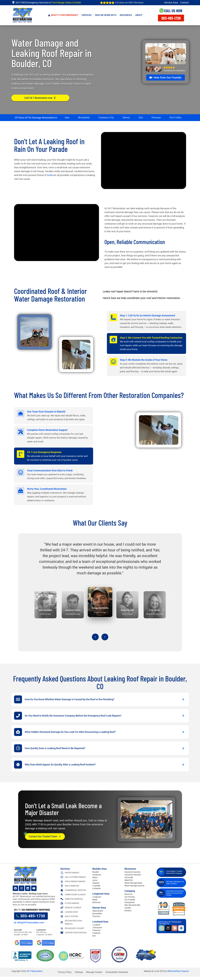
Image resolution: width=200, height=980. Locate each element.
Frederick (96, 933)
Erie (94, 936)
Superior (96, 883)
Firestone (96, 930)
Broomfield (97, 914)
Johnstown (97, 928)
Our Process (130, 897)
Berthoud (96, 902)
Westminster (98, 911)
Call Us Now (173, 11)
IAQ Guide (129, 877)
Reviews (128, 911)
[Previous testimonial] (95, 637)
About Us (128, 894)
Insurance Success (132, 872)
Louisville (96, 886)
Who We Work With (132, 905)
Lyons (95, 880)
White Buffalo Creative (178, 971)
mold (50, 175)
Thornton (96, 916)
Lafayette (97, 888)
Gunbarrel (97, 875)
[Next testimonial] (105, 637)
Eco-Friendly (130, 900)
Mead (95, 900)
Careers (128, 908)
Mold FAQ (129, 880)
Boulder (96, 872)
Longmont (97, 897)
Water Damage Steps (133, 883)
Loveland (96, 925)
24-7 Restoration (35, 971)
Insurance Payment (133, 875)
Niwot (95, 877)
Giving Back (129, 902)
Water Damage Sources (134, 886)
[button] (100, 699)
